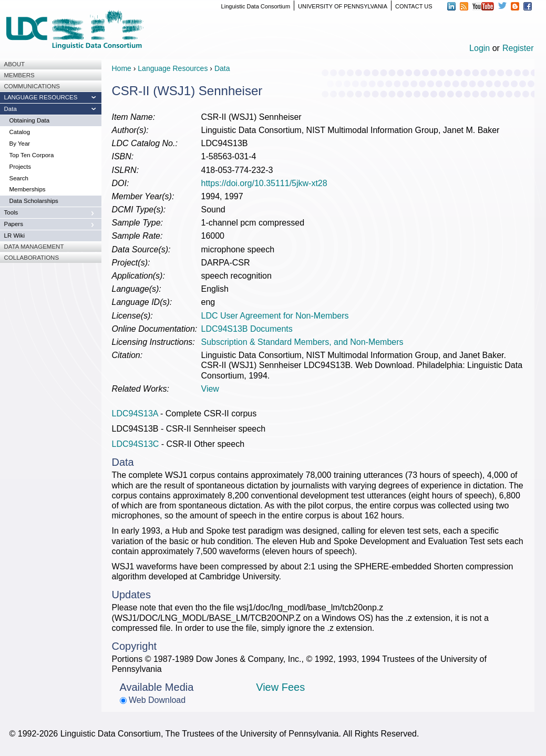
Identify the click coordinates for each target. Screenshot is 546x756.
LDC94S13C (136, 444)
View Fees (280, 687)
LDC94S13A (135, 413)
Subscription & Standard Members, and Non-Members (302, 342)
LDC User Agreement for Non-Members (275, 316)
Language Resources (173, 68)
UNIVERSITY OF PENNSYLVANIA (343, 6)
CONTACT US (414, 6)
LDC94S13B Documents (247, 329)
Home (122, 68)
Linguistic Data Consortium (256, 6)
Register (518, 48)
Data (222, 68)
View (210, 389)
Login (480, 48)
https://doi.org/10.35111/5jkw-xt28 (264, 183)
